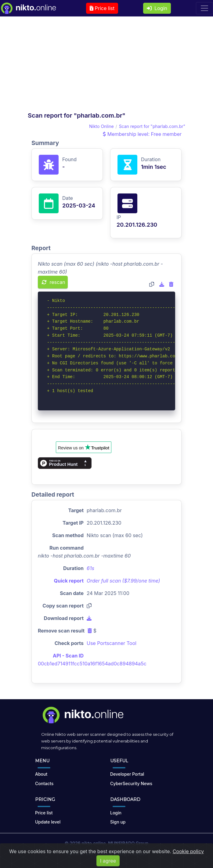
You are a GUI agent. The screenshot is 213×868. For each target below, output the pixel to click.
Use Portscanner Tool (112, 643)
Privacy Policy (112, 854)
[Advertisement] (106, 66)
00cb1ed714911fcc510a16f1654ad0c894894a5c (92, 664)
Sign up (118, 822)
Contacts (44, 783)
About (41, 774)
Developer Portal (127, 774)
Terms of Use (80, 854)
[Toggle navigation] (204, 8)
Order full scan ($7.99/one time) (123, 581)
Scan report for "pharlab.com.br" (152, 126)
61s (90, 568)
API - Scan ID (68, 656)
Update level (48, 822)
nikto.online (94, 843)
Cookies (138, 854)
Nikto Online (101, 126)
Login (157, 8)
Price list (102, 8)
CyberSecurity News (131, 783)
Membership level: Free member (142, 134)
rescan (54, 282)
